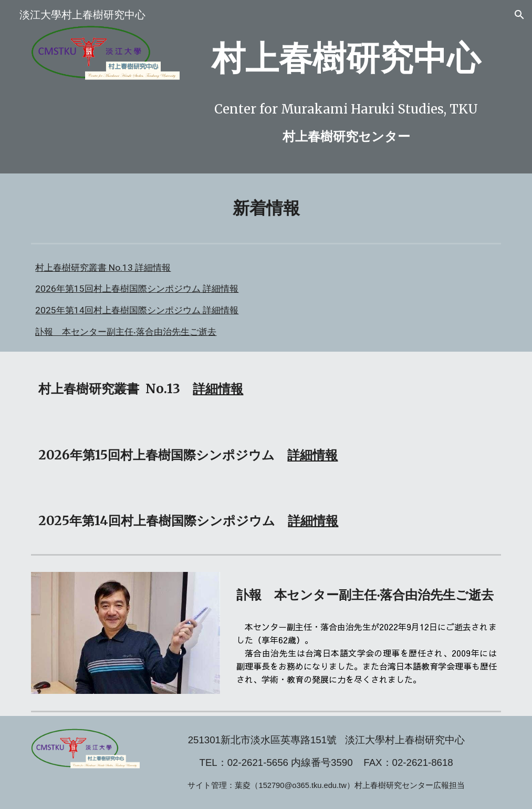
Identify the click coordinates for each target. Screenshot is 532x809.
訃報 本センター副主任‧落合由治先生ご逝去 (126, 332)
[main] (346, 59)
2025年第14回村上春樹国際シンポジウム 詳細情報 (137, 310)
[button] (519, 15)
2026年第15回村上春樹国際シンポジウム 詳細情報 (137, 289)
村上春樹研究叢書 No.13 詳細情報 (103, 268)
